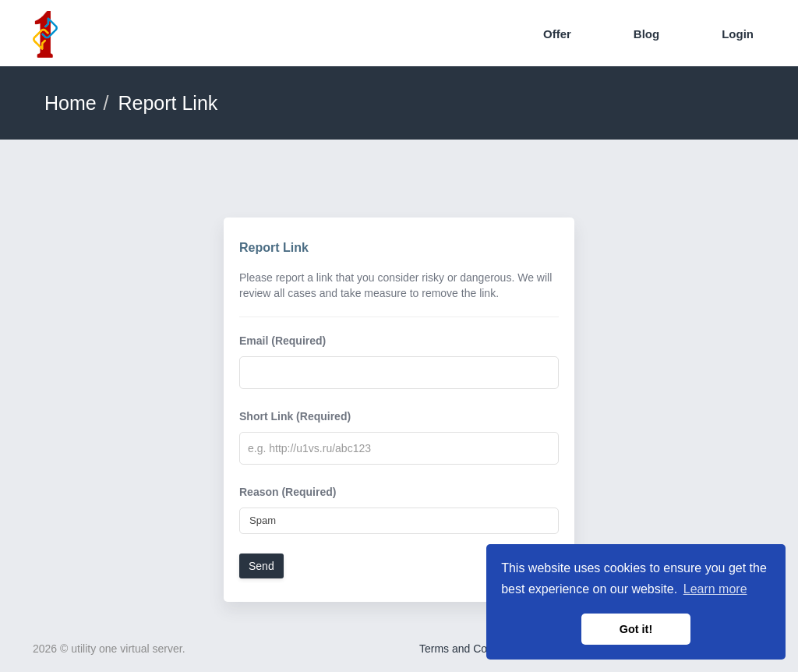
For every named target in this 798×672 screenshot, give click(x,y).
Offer (557, 34)
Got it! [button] (636, 629)
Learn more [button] (715, 589)
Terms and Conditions (472, 649)
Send (261, 566)
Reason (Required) (288, 492)
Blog (646, 34)
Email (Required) (282, 341)
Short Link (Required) (295, 416)
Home (71, 103)
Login (738, 34)
